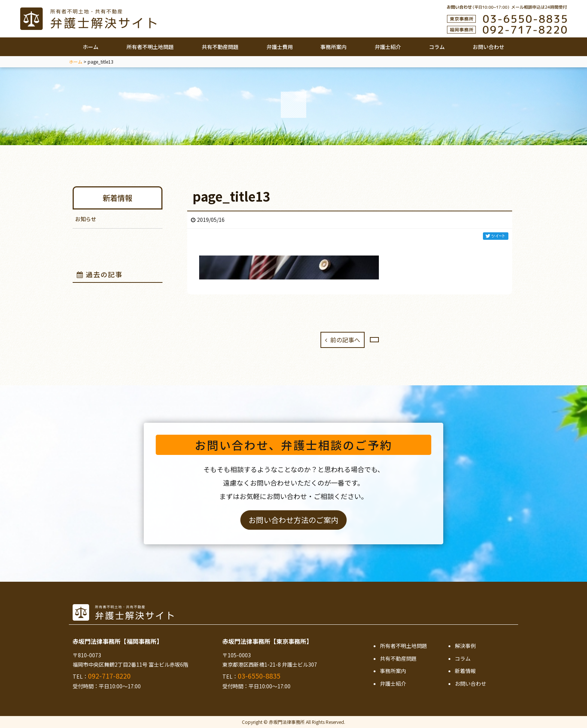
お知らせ (86, 219)
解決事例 (465, 646)
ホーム (91, 47)
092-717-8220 (109, 676)
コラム (437, 47)
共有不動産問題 (220, 47)
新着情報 (118, 198)
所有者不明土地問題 (150, 47)
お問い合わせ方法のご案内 (293, 520)
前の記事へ (343, 340)
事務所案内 (334, 47)
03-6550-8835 (259, 676)
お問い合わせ (489, 47)
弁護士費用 (280, 47)
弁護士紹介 (388, 47)
